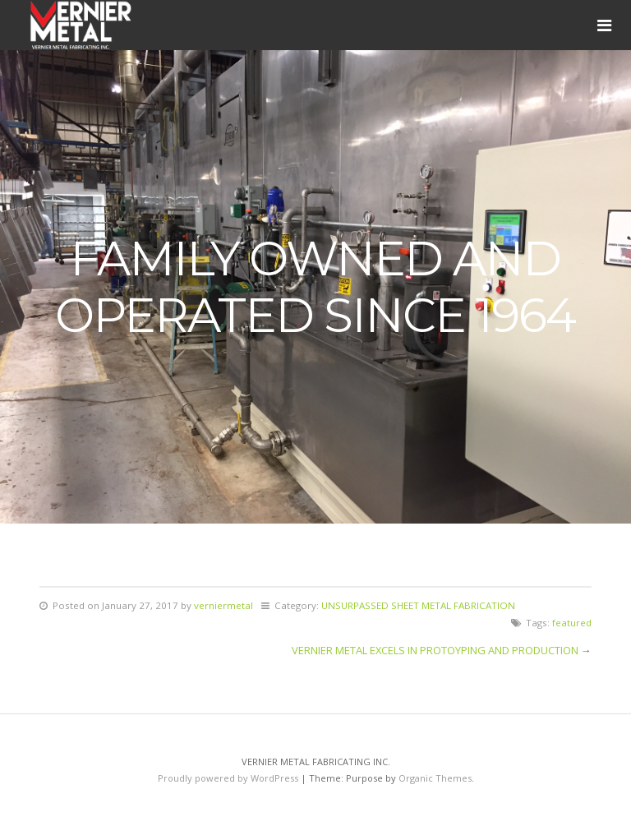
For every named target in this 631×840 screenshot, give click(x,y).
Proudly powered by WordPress (228, 778)
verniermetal (223, 605)
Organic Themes (435, 778)
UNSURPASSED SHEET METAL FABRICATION (418, 605)
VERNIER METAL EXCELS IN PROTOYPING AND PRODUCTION (435, 650)
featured (572, 623)
